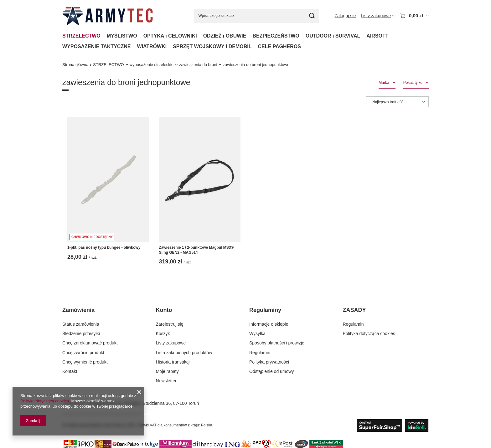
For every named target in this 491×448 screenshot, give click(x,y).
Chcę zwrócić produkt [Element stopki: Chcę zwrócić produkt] (83, 353)
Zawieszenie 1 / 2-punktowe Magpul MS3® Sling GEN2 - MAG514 (196, 250)
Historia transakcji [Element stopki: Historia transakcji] (173, 362)
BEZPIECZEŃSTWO (276, 36)
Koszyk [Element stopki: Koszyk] (163, 333)
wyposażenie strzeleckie (152, 65)
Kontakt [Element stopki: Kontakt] (70, 371)
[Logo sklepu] (108, 16)
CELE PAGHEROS (279, 46)
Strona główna (75, 65)
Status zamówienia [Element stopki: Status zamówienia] (81, 324)
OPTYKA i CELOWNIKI (170, 36)
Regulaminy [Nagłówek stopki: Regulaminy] (265, 310)
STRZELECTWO (81, 36)
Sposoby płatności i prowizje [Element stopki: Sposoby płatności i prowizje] (277, 343)
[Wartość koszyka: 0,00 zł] (414, 16)
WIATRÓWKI (152, 46)
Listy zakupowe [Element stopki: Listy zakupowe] (171, 343)
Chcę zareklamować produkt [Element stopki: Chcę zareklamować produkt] (90, 343)
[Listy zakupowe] (378, 16)
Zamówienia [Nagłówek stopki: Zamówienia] (78, 310)
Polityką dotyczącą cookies (45, 401)
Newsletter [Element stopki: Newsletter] (166, 381)
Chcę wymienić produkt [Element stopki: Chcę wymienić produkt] (85, 362)
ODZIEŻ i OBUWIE (225, 36)
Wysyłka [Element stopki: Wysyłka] (257, 333)
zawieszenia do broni (198, 65)
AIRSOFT (377, 36)
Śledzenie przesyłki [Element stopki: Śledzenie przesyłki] (81, 333)
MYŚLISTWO (122, 36)
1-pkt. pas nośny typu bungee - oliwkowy (104, 247)
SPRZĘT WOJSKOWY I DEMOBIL (212, 46)
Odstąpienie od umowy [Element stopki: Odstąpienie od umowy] (271, 371)
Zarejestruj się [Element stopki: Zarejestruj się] (170, 324)
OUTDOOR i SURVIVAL (333, 36)
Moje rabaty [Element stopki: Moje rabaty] (167, 371)
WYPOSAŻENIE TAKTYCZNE (96, 46)
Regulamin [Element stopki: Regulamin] (260, 353)
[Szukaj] (312, 16)
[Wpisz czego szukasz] (256, 16)
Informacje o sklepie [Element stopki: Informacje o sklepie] (269, 324)
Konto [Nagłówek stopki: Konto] (164, 310)
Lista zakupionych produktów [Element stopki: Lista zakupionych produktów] (184, 353)
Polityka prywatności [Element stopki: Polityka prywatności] (269, 362)
